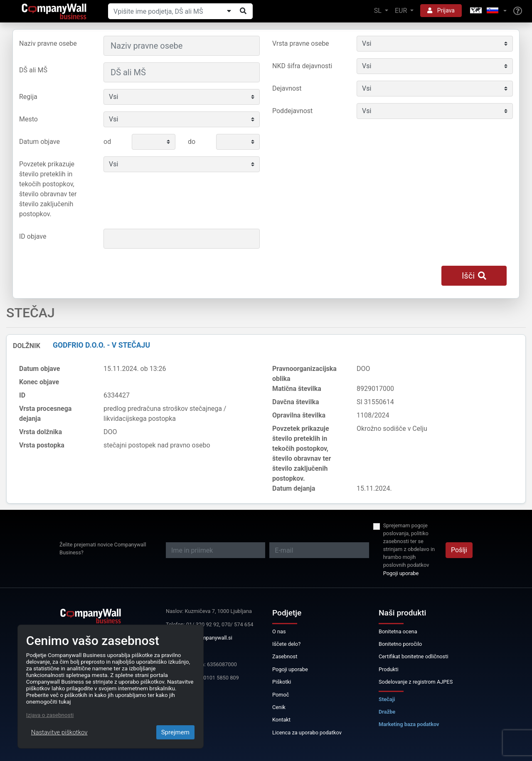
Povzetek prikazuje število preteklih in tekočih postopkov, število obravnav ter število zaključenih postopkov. (48, 189)
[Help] (518, 11)
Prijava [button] (441, 10)
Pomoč (281, 695)
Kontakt (281, 720)
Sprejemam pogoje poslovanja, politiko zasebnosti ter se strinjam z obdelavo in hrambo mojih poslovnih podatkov (409, 545)
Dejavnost (287, 88)
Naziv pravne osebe (48, 43)
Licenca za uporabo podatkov (307, 733)
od (107, 142)
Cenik (279, 707)
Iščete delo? (286, 644)
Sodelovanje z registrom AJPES (416, 682)
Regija (28, 97)
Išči (474, 276)
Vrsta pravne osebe (301, 43)
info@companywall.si (207, 638)
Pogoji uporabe (401, 573)
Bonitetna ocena (398, 631)
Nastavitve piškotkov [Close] (59, 732)
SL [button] (379, 11)
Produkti (389, 669)
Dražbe (387, 712)
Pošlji (459, 550)
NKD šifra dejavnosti (302, 66)
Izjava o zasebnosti (50, 715)
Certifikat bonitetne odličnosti (414, 656)
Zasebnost (285, 656)
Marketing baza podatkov (409, 724)
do (192, 142)
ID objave (33, 236)
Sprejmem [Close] (175, 732)
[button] (488, 11)
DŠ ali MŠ (33, 70)
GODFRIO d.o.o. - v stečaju (101, 345)
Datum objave (39, 142)
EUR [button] (402, 11)
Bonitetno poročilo (400, 644)
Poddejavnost (292, 111)
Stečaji (387, 699)
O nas (279, 631)
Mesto (28, 119)
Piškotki (282, 682)
